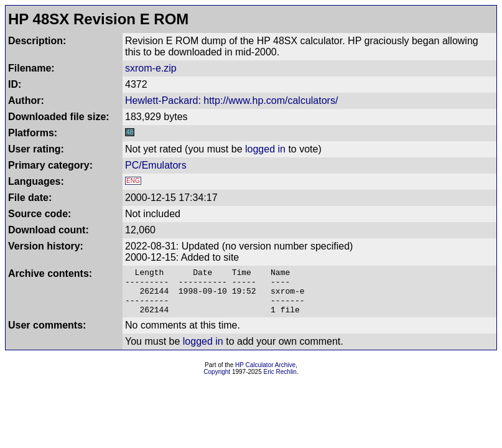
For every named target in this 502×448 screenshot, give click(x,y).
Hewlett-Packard (161, 100)
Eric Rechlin (280, 381)
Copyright (217, 381)
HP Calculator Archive (265, 374)
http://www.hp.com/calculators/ (271, 100)
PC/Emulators (156, 165)
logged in (265, 149)
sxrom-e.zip (151, 68)
